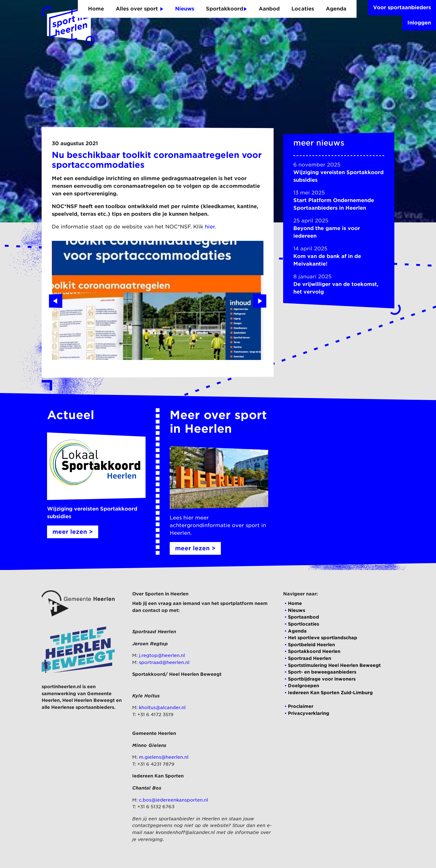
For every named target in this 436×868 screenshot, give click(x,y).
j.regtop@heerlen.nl (162, 655)
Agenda (336, 9)
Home (96, 9)
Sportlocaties (303, 624)
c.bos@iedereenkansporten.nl (174, 800)
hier (210, 227)
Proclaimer (301, 706)
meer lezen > (73, 532)
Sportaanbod (303, 617)
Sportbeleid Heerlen (311, 644)
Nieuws (185, 9)
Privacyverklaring (309, 713)
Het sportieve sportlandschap (323, 637)
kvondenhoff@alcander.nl (185, 832)
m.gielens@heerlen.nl (164, 757)
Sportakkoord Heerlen (314, 651)
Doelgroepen (303, 685)
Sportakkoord (226, 9)
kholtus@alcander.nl (162, 707)
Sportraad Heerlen (310, 658)
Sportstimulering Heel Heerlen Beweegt (334, 665)
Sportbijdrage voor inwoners (322, 679)
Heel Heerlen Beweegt (89, 700)
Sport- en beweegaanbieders (322, 672)
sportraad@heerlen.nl (164, 662)
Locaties (303, 9)
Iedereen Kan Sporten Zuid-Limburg (330, 692)
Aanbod (269, 9)
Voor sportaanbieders (402, 7)
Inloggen (419, 23)
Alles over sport (140, 9)
